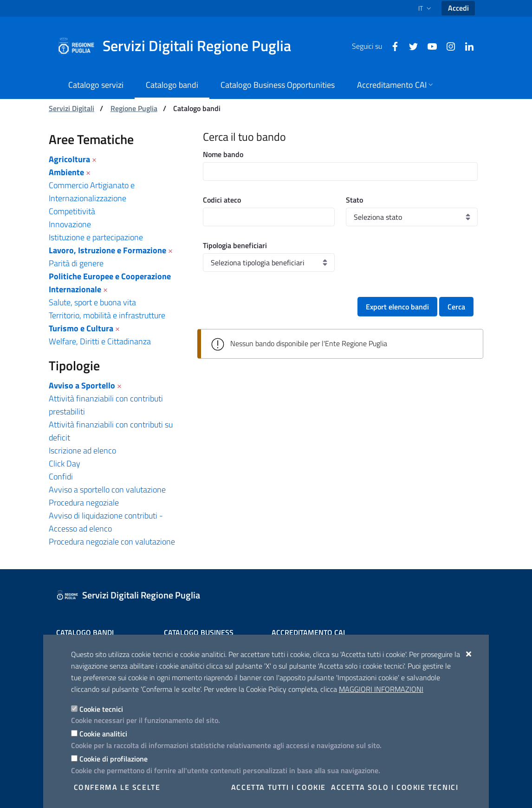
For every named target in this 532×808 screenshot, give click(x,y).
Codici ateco (222, 200)
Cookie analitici (103, 734)
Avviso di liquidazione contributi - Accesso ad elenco (106, 522)
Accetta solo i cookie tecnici (395, 787)
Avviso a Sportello (82, 385)
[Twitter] (410, 46)
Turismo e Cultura (81, 328)
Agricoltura (69, 159)
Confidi (61, 476)
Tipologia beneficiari (235, 245)
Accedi (458, 8)
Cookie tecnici (101, 709)
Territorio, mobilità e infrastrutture (107, 315)
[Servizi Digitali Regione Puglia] (180, 46)
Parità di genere (76, 263)
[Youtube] (428, 46)
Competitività (72, 211)
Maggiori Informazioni (381, 689)
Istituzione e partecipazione (96, 237)
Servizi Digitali (71, 108)
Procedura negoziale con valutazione (112, 542)
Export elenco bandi (397, 307)
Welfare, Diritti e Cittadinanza (100, 341)
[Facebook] (391, 46)
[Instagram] (447, 46)
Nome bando (223, 154)
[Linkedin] (466, 46)
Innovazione (70, 224)
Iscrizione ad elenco (82, 450)
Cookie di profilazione (114, 759)
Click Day (65, 463)
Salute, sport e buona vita (92, 302)
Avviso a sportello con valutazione (107, 489)
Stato (354, 200)
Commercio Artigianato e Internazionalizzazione (92, 192)
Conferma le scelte (117, 787)
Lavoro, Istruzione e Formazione (107, 250)
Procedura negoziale (84, 503)
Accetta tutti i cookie (279, 787)
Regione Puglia (134, 108)
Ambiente (66, 172)
